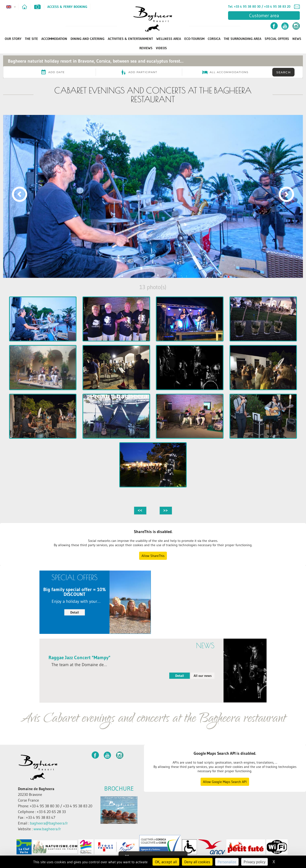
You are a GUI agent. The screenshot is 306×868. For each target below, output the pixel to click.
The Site (31, 39)
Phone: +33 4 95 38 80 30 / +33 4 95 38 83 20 (55, 806)
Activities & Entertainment (130, 39)
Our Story (13, 39)
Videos (161, 48)
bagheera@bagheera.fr (49, 823)
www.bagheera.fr (47, 829)
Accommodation (54, 39)
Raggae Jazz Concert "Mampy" (79, 658)
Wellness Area (169, 39)
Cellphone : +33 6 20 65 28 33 (42, 812)
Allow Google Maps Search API (225, 782)
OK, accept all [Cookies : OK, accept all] (166, 862)
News (297, 39)
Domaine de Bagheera (36, 789)
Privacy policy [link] (254, 862)
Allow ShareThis (153, 556)
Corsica (214, 39)
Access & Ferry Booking (67, 7)
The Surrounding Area (243, 39)
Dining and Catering (87, 39)
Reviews (146, 48)
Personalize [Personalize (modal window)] (227, 862)
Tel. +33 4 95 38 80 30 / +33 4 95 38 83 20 (259, 6)
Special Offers (277, 39)
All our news (203, 676)
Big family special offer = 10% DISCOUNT (75, 592)
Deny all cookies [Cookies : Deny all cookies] (197, 862)
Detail (75, 612)
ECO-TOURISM (194, 39)
